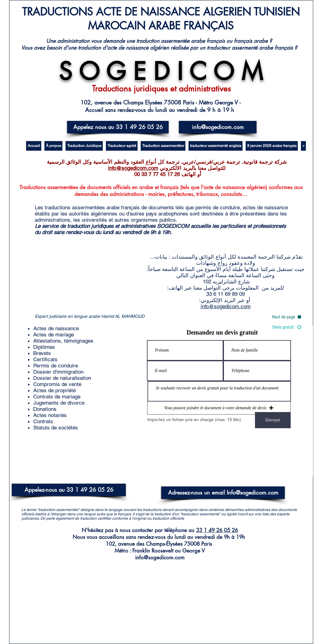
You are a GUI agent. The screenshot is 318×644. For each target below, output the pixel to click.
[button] (219, 408)
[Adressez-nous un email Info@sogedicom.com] (223, 493)
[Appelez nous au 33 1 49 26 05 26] (118, 127)
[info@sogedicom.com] (218, 127)
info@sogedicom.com (133, 168)
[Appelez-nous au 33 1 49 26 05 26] (69, 490)
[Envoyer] (273, 420)
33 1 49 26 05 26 (217, 530)
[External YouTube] (89, 279)
